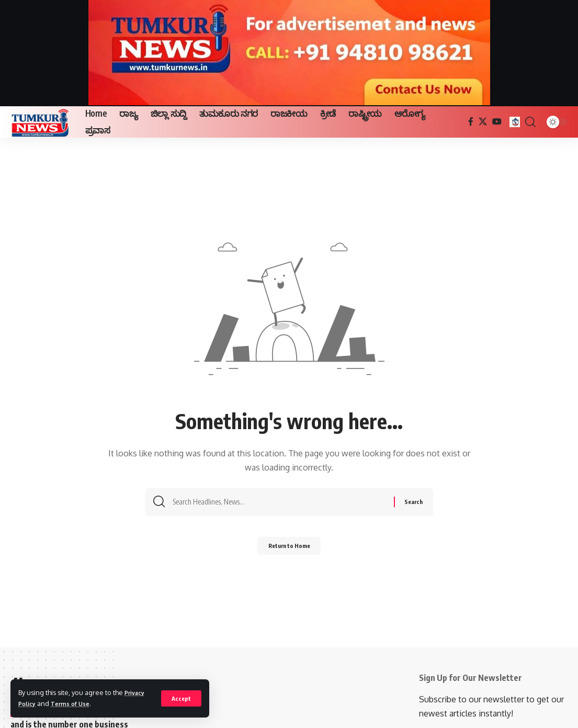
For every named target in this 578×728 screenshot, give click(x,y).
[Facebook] (471, 122)
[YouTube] (497, 122)
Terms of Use (76, 703)
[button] (181, 698)
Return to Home (289, 549)
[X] (483, 122)
